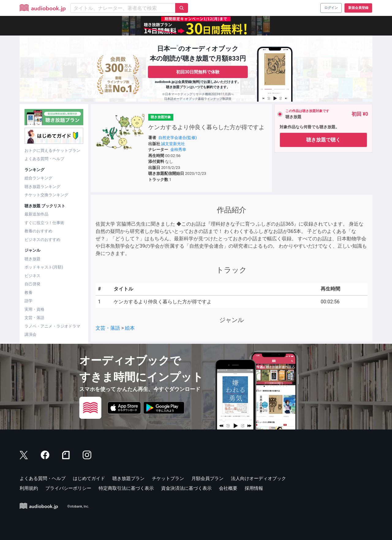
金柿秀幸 (178, 150)
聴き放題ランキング (42, 187)
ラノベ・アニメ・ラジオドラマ (52, 326)
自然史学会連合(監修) (178, 138)
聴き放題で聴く (323, 140)
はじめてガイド (89, 478)
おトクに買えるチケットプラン (52, 150)
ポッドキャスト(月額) (44, 267)
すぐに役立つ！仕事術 (44, 223)
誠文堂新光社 (173, 144)
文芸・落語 (34, 318)
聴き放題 (32, 259)
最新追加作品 (36, 214)
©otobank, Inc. (78, 506)
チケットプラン (168, 478)
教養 (28, 292)
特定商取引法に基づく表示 (126, 488)
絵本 (130, 328)
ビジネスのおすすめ (42, 240)
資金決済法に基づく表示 (186, 488)
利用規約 (29, 488)
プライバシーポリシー (68, 488)
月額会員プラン (207, 478)
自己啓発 (32, 284)
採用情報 (254, 488)
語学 (28, 301)
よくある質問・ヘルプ (44, 159)
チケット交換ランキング (46, 195)
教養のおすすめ (38, 231)
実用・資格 (34, 309)
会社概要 (228, 488)
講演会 (30, 334)
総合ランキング (38, 178)
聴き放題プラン (128, 478)
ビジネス (32, 276)
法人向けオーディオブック (258, 478)
